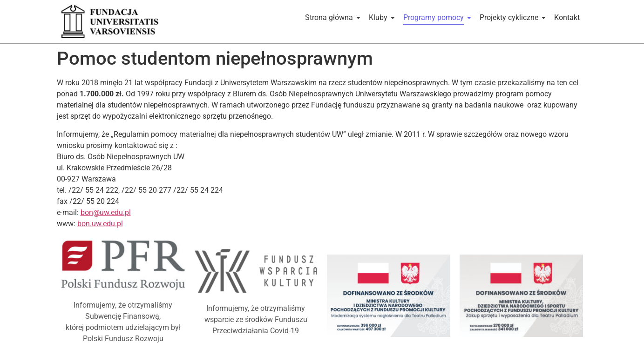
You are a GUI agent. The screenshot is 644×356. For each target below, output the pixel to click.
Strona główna (331, 17)
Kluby (380, 17)
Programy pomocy (435, 17)
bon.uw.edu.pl (100, 224)
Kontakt (567, 17)
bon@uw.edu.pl (106, 212)
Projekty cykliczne (511, 17)
